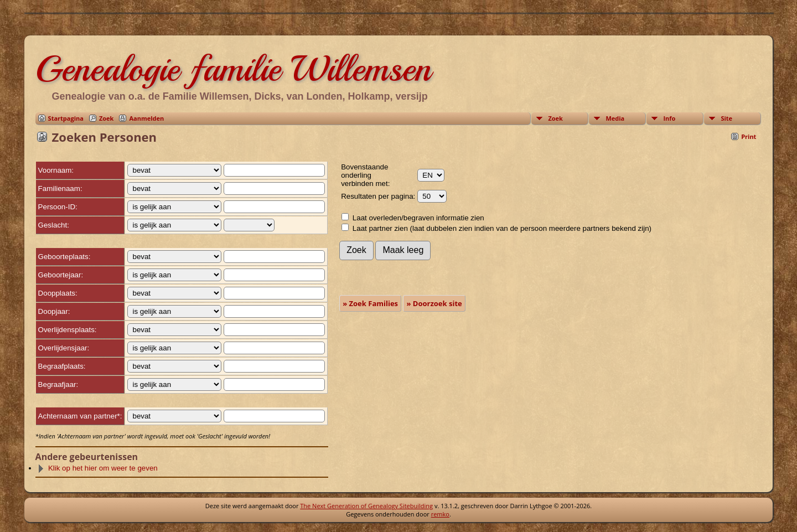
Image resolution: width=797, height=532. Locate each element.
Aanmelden (146, 118)
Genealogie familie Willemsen (233, 69)
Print (749, 136)
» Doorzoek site (434, 303)
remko (440, 514)
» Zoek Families (370, 303)
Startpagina (66, 118)
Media (615, 118)
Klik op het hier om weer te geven (97, 468)
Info (669, 118)
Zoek (107, 118)
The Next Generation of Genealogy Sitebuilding (366, 506)
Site (726, 118)
